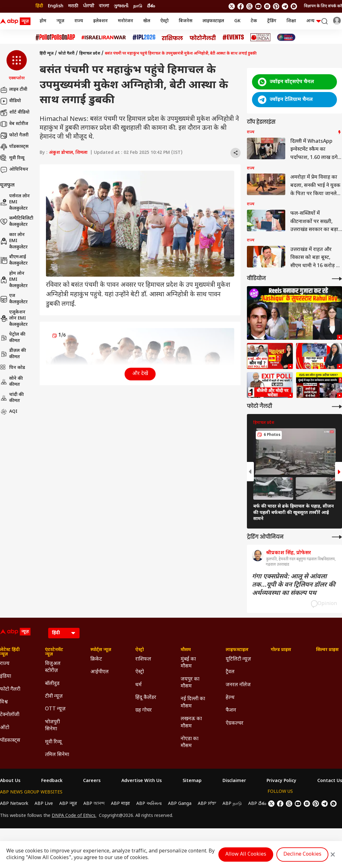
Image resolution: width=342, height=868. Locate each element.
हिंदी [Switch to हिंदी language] (39, 6)
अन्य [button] (313, 21)
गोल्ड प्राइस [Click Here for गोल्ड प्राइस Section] (281, 650)
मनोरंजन (126, 21)
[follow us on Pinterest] (276, 6)
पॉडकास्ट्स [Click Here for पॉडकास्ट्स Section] (10, 741)
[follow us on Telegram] (285, 6)
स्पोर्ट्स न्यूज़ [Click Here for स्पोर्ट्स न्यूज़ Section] (101, 650)
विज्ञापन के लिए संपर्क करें (323, 6)
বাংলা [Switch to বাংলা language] (104, 6)
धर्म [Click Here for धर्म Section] (139, 685)
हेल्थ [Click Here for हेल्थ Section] (230, 698)
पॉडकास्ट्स (14, 147)
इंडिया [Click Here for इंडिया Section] (6, 677)
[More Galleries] (337, 407)
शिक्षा (291, 21)
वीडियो (10, 101)
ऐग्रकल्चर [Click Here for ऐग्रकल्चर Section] (235, 723)
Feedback (52, 781)
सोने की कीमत (11, 382)
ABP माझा (120, 804)
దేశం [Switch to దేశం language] (151, 6)
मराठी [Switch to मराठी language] (73, 6)
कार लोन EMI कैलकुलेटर (14, 241)
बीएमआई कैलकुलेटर (14, 260)
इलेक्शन (100, 21)
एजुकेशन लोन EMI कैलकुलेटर (14, 319)
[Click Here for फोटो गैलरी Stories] (203, 37)
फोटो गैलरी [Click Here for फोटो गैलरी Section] (10, 690)
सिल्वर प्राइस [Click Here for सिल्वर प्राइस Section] (327, 650)
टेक (254, 21)
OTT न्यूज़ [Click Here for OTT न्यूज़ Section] (55, 709)
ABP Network (14, 804)
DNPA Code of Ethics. (74, 816)
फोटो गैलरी (14, 135)
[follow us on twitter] (232, 6)
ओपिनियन (14, 170)
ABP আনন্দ (94, 804)
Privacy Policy (281, 781)
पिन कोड (13, 368)
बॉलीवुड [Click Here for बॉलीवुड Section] (52, 684)
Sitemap (192, 781)
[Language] (64, 633)
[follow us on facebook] (241, 6)
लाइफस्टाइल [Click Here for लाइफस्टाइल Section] (237, 650)
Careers (92, 781)
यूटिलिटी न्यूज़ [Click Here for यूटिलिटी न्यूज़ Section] (238, 659)
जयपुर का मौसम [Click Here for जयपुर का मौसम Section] (190, 683)
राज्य (79, 21)
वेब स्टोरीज (14, 124)
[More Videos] (337, 279)
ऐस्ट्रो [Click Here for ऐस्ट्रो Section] (140, 650)
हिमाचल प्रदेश (90, 54)
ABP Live (44, 804)
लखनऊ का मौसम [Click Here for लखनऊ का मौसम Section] (191, 723)
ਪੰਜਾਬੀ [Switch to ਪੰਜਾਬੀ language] (89, 6)
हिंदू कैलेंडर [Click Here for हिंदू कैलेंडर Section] (146, 698)
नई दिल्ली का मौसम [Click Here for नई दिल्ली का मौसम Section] (193, 703)
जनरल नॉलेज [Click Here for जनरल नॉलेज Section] (238, 685)
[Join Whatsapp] (294, 6)
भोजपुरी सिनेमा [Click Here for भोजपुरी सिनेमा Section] (52, 726)
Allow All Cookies (246, 855)
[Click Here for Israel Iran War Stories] (104, 37)
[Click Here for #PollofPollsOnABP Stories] (55, 37)
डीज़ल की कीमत (13, 354)
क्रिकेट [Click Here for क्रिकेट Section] (96, 659)
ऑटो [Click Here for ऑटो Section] (5, 728)
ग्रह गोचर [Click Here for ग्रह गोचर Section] (144, 710)
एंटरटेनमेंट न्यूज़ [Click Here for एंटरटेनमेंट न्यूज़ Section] (54, 652)
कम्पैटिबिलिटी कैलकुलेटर (17, 222)
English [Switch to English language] (56, 6)
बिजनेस (186, 21)
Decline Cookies (302, 855)
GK (237, 21)
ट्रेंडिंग (272, 21)
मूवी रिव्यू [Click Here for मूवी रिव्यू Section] (53, 742)
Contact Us (330, 781)
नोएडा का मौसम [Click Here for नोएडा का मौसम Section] (190, 743)
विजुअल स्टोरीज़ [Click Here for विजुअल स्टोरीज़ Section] (53, 667)
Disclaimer (234, 781)
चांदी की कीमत (12, 398)
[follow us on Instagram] (267, 6)
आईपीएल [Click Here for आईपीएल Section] (100, 672)
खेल (147, 21)
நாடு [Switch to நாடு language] (138, 6)
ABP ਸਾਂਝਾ (207, 804)
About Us (10, 781)
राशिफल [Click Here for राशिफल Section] (143, 659)
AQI (9, 412)
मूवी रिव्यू (12, 158)
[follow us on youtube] (258, 6)
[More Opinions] (337, 537)
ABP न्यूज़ (68, 804)
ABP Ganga (180, 804)
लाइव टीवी (14, 90)
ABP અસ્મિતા (149, 804)
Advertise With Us (142, 781)
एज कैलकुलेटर (14, 299)
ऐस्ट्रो (165, 21)
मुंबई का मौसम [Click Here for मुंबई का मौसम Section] (188, 663)
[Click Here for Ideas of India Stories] (260, 37)
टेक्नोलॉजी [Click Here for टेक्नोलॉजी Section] (10, 715)
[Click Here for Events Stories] (233, 37)
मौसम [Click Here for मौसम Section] (186, 650)
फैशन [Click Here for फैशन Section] (231, 710)
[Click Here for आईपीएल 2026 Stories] (144, 37)
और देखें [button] (140, 374)
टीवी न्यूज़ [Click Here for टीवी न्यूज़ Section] (54, 697)
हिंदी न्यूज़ (47, 54)
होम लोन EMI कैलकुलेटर (14, 280)
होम (43, 21)
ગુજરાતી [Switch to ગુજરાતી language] (121, 6)
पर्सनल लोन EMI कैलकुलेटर (15, 202)
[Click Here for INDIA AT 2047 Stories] (286, 37)
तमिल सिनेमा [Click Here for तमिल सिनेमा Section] (57, 755)
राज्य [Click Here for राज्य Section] (5, 664)
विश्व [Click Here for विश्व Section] (4, 702)
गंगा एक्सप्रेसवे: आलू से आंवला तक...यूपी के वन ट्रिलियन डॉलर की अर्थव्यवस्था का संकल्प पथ (294, 585)
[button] (17, 66)
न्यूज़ (60, 21)
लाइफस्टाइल (213, 21)
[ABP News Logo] (16, 21)
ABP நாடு (232, 804)
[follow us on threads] (249, 6)
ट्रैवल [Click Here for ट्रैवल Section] (230, 672)
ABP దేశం (257, 804)
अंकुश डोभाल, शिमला (68, 153)
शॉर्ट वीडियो (15, 113)
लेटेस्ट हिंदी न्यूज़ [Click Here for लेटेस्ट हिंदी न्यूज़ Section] (10, 652)
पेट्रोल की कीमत (13, 338)
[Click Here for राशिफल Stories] (172, 37)
